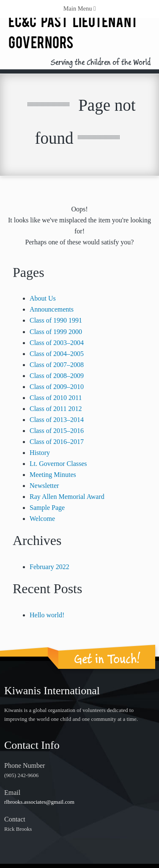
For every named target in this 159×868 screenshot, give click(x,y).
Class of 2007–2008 (57, 365)
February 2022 (49, 567)
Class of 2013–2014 (57, 420)
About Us (43, 298)
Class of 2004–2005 (57, 354)
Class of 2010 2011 (56, 398)
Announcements (52, 309)
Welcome (42, 519)
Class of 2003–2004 (57, 343)
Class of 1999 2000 (56, 332)
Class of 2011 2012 (56, 409)
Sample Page (47, 508)
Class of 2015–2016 (57, 431)
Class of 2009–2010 (57, 387)
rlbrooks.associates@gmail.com (39, 802)
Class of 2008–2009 (57, 376)
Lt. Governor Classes (58, 464)
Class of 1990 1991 (56, 320)
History (40, 453)
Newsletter (44, 486)
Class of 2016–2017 (57, 442)
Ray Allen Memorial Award (67, 497)
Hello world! (47, 615)
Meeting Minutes (53, 475)
